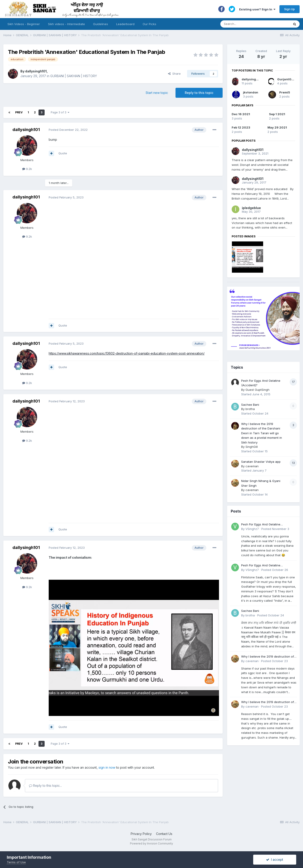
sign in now (107, 767)
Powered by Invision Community (151, 843)
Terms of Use (16, 862)
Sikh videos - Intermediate (66, 24)
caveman (252, 466)
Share (174, 74)
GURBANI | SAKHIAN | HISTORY (74, 76)
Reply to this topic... (45, 786)
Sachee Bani (250, 405)
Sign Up (290, 9)
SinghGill (252, 447)
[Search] (251, 24)
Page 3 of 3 (60, 112)
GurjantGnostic (289, 79)
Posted (68, 130)
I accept (275, 860)
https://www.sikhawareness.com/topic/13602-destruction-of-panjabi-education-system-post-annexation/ (127, 353)
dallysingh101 (36, 71)
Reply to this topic (199, 93)
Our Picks (149, 24)
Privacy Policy (141, 834)
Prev (19, 112)
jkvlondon (251, 92)
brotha (250, 409)
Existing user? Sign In (257, 9)
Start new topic (157, 93)
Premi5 (285, 92)
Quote (63, 153)
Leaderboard (125, 24)
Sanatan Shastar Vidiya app (261, 462)
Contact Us (164, 834)
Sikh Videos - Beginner (24, 24)
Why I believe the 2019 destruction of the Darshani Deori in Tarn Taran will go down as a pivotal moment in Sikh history (262, 433)
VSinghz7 (252, 529)
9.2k (27, 169)
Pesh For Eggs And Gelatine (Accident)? (261, 525)
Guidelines (101, 24)
